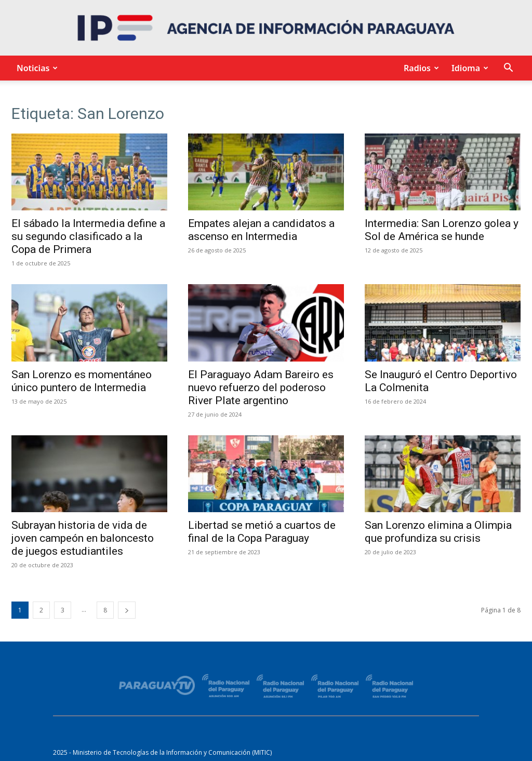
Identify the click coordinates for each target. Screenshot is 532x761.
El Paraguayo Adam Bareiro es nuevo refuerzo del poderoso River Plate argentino (261, 388)
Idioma (468, 68)
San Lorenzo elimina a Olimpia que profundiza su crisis (438, 532)
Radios (420, 68)
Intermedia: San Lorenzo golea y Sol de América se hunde (442, 230)
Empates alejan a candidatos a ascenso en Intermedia (261, 230)
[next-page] (127, 610)
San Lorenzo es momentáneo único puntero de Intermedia (82, 381)
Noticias (36, 68)
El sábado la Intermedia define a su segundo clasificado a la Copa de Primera (88, 236)
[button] (508, 69)
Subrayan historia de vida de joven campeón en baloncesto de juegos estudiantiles (83, 538)
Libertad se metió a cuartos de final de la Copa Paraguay (262, 532)
